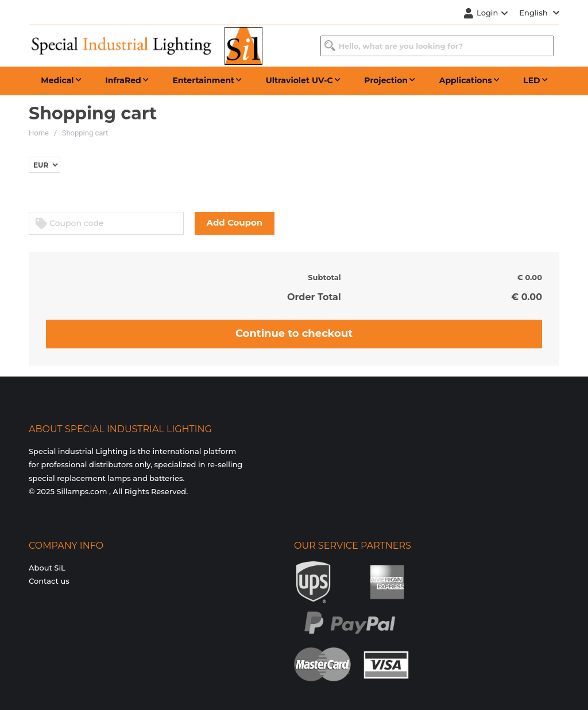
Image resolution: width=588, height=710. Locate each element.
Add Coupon (235, 222)
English (539, 13)
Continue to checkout (294, 333)
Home (39, 133)
